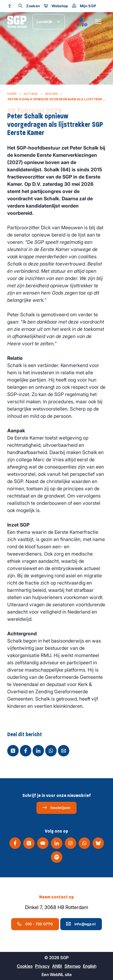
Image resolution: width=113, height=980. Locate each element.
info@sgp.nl (81, 924)
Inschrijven (56, 808)
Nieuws (52, 94)
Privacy (42, 966)
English (90, 966)
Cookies (25, 966)
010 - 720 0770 (35, 924)
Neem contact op (56, 897)
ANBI (57, 966)
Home (12, 94)
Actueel (31, 94)
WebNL (57, 974)
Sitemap (72, 966)
